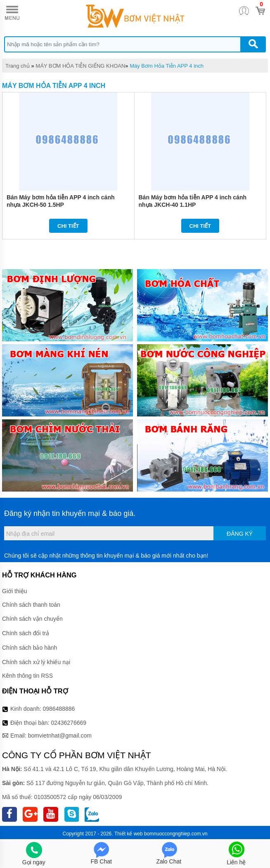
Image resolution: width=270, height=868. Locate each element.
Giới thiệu (15, 591)
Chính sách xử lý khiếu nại (36, 662)
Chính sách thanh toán (31, 605)
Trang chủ (18, 66)
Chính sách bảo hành (30, 648)
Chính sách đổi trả (26, 633)
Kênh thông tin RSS (27, 676)
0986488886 (59, 709)
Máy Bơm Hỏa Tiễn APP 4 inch (167, 66)
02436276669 (69, 723)
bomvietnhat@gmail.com (60, 736)
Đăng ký (240, 534)
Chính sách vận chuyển (32, 619)
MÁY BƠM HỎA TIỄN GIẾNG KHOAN (80, 66)
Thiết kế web (129, 834)
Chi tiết (68, 226)
